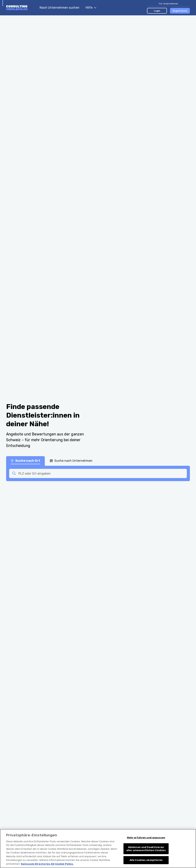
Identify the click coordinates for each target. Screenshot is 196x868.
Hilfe (91, 8)
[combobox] (101, 473)
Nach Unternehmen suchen (60, 8)
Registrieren (180, 11)
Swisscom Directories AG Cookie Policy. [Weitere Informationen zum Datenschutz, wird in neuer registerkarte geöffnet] (47, 867)
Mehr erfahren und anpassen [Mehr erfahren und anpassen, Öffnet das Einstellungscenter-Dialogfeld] (146, 840)
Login (157, 11)
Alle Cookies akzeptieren (146, 863)
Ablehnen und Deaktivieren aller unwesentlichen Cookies (146, 851)
